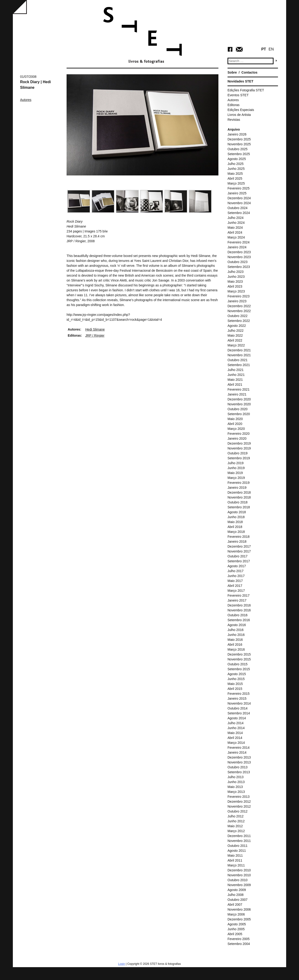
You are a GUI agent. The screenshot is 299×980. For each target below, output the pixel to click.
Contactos (249, 72)
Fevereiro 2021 (238, 389)
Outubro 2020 (238, 409)
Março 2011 (236, 865)
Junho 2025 (236, 169)
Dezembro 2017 (239, 546)
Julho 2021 (236, 370)
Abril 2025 (235, 178)
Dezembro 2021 (239, 350)
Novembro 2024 (239, 203)
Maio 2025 (235, 174)
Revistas (234, 120)
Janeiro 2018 (237, 542)
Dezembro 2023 (239, 252)
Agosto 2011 (237, 851)
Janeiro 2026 (237, 134)
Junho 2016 (236, 635)
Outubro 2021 (238, 360)
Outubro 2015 (238, 664)
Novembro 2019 (239, 448)
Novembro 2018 (239, 497)
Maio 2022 (235, 335)
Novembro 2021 (239, 355)
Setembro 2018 (239, 507)
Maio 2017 (235, 581)
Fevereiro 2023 (238, 296)
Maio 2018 (235, 522)
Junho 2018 (236, 517)
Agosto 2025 (237, 159)
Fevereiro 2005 (238, 939)
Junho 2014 (236, 728)
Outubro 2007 (238, 900)
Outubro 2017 (238, 556)
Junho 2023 (236, 277)
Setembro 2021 (239, 365)
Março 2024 (236, 237)
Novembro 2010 (239, 875)
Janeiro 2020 (237, 438)
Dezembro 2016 (239, 605)
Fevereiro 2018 (238, 537)
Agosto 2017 (237, 566)
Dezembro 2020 (239, 399)
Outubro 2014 (238, 708)
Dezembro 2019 (239, 443)
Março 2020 (236, 429)
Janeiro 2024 (237, 247)
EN (271, 49)
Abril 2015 (235, 689)
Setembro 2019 (239, 458)
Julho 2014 (236, 723)
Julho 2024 (236, 218)
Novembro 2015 (239, 659)
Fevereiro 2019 (238, 483)
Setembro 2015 (239, 669)
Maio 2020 (235, 419)
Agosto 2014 (237, 718)
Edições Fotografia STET (246, 90)
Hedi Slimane (95, 329)
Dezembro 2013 (239, 757)
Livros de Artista (239, 115)
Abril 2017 (235, 586)
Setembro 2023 (239, 267)
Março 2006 (236, 914)
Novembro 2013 (239, 762)
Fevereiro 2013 (238, 797)
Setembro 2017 (239, 561)
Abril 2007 (235, 905)
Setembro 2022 (239, 321)
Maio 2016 (235, 640)
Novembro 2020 (239, 404)
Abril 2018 (235, 527)
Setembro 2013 (239, 772)
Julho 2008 (236, 895)
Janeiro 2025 (237, 193)
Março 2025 (236, 183)
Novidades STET (240, 81)
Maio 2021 (235, 380)
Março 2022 (236, 345)
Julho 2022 (236, 331)
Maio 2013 (235, 787)
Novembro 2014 (239, 703)
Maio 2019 (235, 473)
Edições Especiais (241, 110)
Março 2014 (236, 743)
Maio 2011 (235, 855)
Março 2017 (236, 591)
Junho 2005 (236, 929)
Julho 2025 (236, 164)
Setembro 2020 (239, 414)
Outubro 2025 (238, 149)
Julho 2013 (236, 777)
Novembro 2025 (239, 144)
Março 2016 (236, 649)
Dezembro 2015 (239, 654)
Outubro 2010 (238, 880)
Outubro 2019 (238, 453)
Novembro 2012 (239, 806)
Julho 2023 (236, 272)
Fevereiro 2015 (238, 694)
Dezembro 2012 (239, 802)
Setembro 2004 (239, 944)
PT (263, 49)
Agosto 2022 (237, 326)
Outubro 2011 (238, 846)
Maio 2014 (235, 733)
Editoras (233, 105)
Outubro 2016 (238, 615)
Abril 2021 (235, 385)
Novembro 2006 (239, 909)
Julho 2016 (236, 630)
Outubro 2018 (238, 502)
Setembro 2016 (239, 620)
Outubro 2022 (238, 316)
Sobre (232, 72)
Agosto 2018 (237, 512)
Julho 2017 (236, 571)
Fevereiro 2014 (238, 748)
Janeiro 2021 (237, 394)
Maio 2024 (235, 228)
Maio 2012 (235, 826)
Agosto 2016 (237, 625)
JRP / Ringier (95, 335)
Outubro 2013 (238, 767)
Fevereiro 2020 (238, 434)
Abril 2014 (235, 738)
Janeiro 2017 (237, 600)
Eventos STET (238, 95)
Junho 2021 (236, 375)
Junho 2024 (236, 223)
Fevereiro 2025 (238, 188)
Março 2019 (236, 478)
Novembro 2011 (239, 841)
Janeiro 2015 (237, 698)
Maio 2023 (235, 282)
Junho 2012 (236, 821)
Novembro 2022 (239, 311)
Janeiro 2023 (237, 301)
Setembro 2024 (239, 213)
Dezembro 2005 (239, 919)
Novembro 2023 (239, 257)
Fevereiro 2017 (238, 595)
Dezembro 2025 (239, 139)
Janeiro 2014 (237, 752)
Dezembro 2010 (239, 870)
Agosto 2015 (237, 674)
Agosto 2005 (237, 924)
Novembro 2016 (239, 610)
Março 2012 (236, 831)
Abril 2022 (235, 340)
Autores (26, 100)
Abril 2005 (235, 934)
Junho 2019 (236, 468)
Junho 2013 (236, 782)
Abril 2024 (235, 232)
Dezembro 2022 (239, 306)
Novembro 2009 (239, 885)
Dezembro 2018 (239, 492)
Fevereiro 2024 (238, 242)
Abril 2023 (235, 286)
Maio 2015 (235, 684)
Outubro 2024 (238, 208)
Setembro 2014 (239, 713)
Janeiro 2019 (237, 488)
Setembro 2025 (239, 154)
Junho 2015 (236, 679)
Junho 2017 (236, 576)
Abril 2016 (235, 645)
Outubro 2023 (238, 262)
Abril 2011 (235, 860)
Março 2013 (236, 792)
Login (122, 964)
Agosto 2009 (237, 890)
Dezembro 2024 (239, 198)
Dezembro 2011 (239, 836)
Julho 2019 (236, 463)
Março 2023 (236, 291)
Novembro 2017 (239, 551)
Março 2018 (236, 532)
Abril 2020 (235, 424)
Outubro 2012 (238, 811)
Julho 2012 (236, 816)
